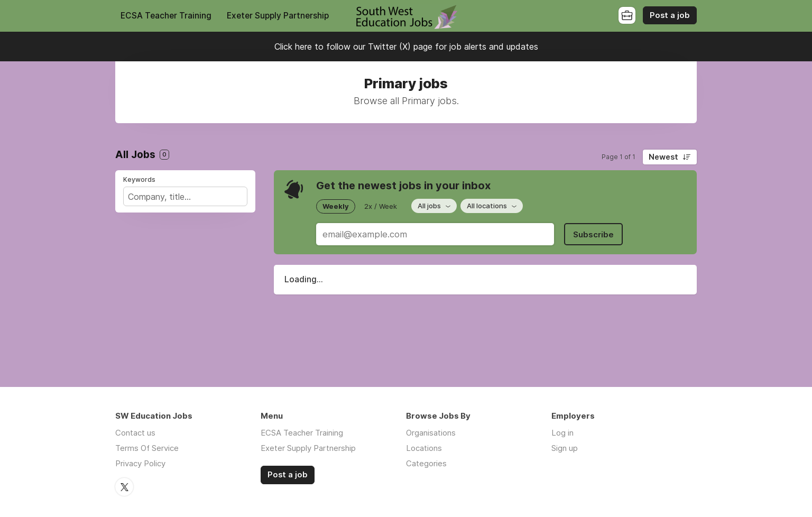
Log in (562, 433)
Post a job (670, 15)
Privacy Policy (140, 463)
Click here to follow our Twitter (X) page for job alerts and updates (406, 47)
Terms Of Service (147, 448)
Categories (426, 463)
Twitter (124, 487)
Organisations (431, 433)
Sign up (565, 448)
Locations (424, 448)
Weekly (336, 206)
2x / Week (381, 206)
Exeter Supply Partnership (278, 16)
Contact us (135, 433)
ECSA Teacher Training (166, 16)
